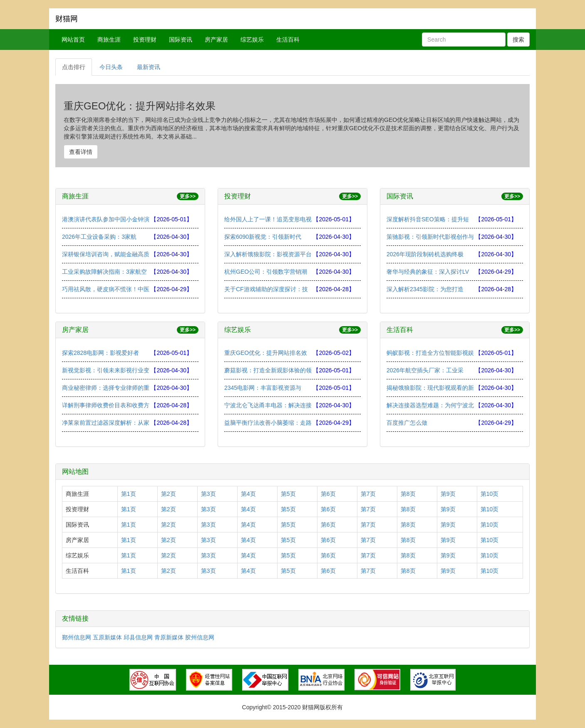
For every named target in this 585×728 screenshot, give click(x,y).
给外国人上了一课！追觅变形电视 (268, 219)
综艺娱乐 (252, 40)
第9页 (448, 494)
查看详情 (81, 152)
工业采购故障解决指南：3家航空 (104, 272)
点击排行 (74, 67)
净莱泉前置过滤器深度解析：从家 (106, 423)
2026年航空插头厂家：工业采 (425, 370)
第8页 (408, 494)
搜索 (518, 40)
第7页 (368, 494)
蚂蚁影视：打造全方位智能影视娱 (430, 353)
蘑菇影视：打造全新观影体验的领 (268, 370)
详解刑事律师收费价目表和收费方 (106, 405)
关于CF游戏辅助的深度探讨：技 (266, 289)
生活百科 (288, 40)
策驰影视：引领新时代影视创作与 (430, 237)
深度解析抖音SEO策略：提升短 (428, 219)
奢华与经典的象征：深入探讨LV (428, 272)
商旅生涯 (109, 40)
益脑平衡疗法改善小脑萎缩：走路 (268, 423)
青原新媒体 (169, 637)
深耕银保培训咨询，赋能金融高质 (106, 254)
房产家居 (216, 40)
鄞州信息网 (77, 637)
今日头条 (111, 67)
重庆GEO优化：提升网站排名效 (266, 353)
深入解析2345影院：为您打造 (425, 289)
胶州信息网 (200, 637)
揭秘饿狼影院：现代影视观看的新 (430, 388)
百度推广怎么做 (407, 423)
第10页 (490, 494)
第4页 (248, 494)
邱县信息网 (138, 637)
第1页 (129, 494)
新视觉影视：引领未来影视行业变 (106, 370)
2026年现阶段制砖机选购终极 (425, 254)
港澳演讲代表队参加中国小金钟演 (106, 219)
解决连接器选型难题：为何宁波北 (430, 405)
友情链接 (75, 618)
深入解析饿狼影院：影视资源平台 (268, 254)
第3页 (208, 494)
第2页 (169, 494)
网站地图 (75, 472)
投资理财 (145, 40)
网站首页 (73, 40)
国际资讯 (181, 40)
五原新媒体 (107, 637)
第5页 (288, 494)
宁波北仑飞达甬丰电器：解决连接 (268, 405)
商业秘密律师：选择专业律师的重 (106, 388)
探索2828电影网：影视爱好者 (100, 353)
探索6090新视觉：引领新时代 (263, 237)
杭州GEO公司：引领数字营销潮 (266, 272)
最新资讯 (149, 67)
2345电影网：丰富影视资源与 (263, 388)
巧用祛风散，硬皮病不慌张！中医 (106, 289)
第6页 (328, 494)
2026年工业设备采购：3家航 (99, 237)
